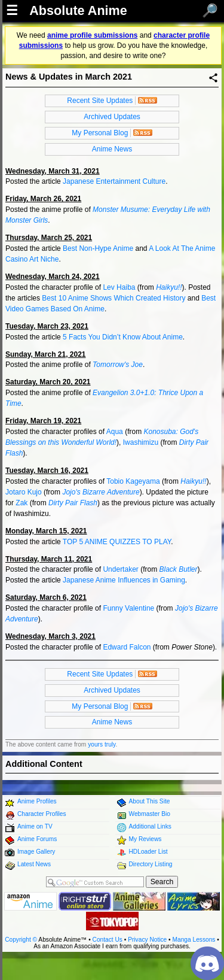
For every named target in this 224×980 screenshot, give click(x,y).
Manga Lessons (194, 940)
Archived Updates (112, 117)
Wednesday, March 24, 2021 (53, 277)
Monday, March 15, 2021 (46, 531)
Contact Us (108, 940)
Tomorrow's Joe (118, 365)
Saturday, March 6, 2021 (46, 597)
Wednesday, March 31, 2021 (53, 171)
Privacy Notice (147, 940)
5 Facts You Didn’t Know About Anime (123, 337)
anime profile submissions (92, 35)
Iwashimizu (141, 442)
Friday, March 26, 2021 (43, 199)
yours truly (102, 744)
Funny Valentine (128, 608)
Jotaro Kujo (24, 492)
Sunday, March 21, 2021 (46, 354)
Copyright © (21, 940)
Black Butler (178, 569)
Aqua (115, 432)
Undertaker (120, 569)
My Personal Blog (100, 133)
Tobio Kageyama (133, 481)
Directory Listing (151, 864)
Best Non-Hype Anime (98, 248)
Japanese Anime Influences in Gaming (124, 580)
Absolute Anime (78, 11)
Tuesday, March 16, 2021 (47, 471)
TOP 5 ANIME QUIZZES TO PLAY (117, 542)
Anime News (112, 149)
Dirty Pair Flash (73, 503)
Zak (22, 503)
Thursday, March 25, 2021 (49, 238)
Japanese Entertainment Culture (114, 181)
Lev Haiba (119, 287)
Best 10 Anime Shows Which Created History (113, 298)
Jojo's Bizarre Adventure (101, 492)
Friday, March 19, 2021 (43, 421)
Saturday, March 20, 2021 (48, 382)
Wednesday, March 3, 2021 (50, 636)
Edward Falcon (127, 647)
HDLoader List (148, 852)
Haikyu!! (169, 287)
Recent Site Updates (100, 101)
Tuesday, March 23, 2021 (47, 326)
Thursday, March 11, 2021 (49, 559)
